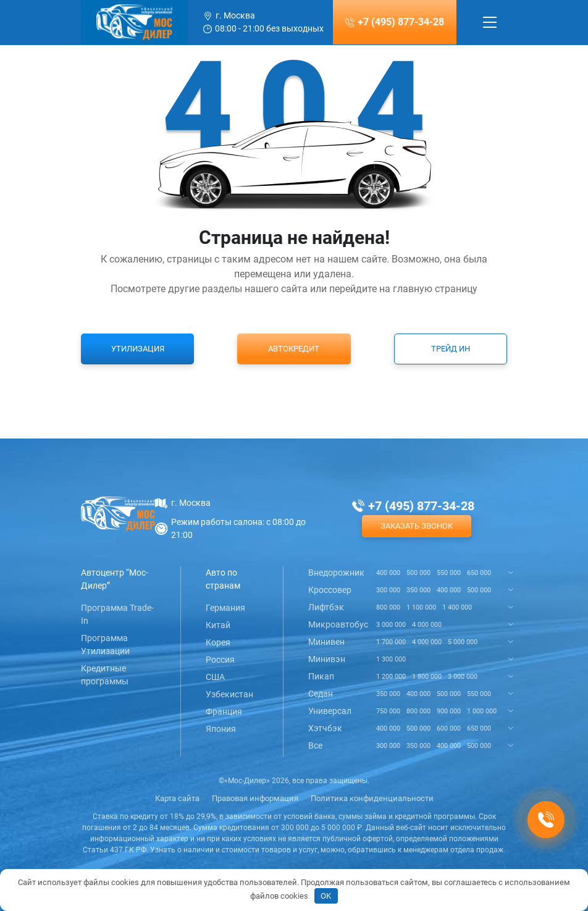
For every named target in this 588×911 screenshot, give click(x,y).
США (215, 677)
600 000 (449, 728)
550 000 (449, 573)
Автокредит (294, 349)
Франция (224, 712)
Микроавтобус (338, 624)
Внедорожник (336, 573)
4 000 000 (427, 625)
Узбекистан (229, 694)
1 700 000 (391, 642)
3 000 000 (391, 625)
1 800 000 (427, 677)
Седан (321, 694)
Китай (218, 625)
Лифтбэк (326, 607)
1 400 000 (457, 607)
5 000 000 (463, 642)
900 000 (449, 711)
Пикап (321, 676)
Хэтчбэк (325, 728)
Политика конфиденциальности (372, 798)
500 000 (418, 573)
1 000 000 (482, 711)
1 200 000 (391, 677)
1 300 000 (391, 659)
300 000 (388, 590)
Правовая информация (255, 798)
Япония (221, 729)
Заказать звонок (417, 526)
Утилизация (138, 349)
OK (326, 896)
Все (315, 745)
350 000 (418, 590)
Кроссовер (330, 590)
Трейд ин (451, 349)
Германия (225, 608)
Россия (220, 660)
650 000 (479, 573)
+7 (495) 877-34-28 (401, 22)
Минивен (326, 642)
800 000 (388, 607)
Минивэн (327, 659)
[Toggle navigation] (490, 22)
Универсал (330, 711)
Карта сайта (177, 798)
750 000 (388, 711)
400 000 (388, 573)
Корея (218, 642)
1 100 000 (421, 607)
